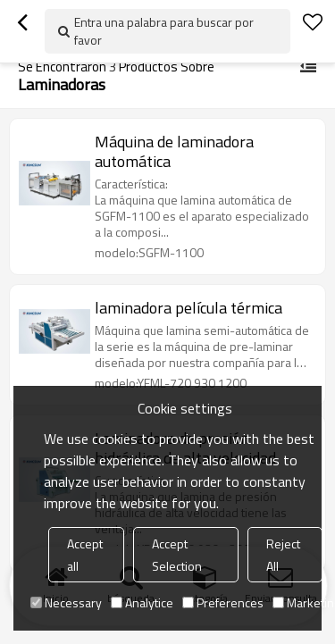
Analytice (142, 602)
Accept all (85, 555)
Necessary (66, 602)
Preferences (223, 602)
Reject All (283, 555)
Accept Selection (177, 555)
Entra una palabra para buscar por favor (164, 31)
